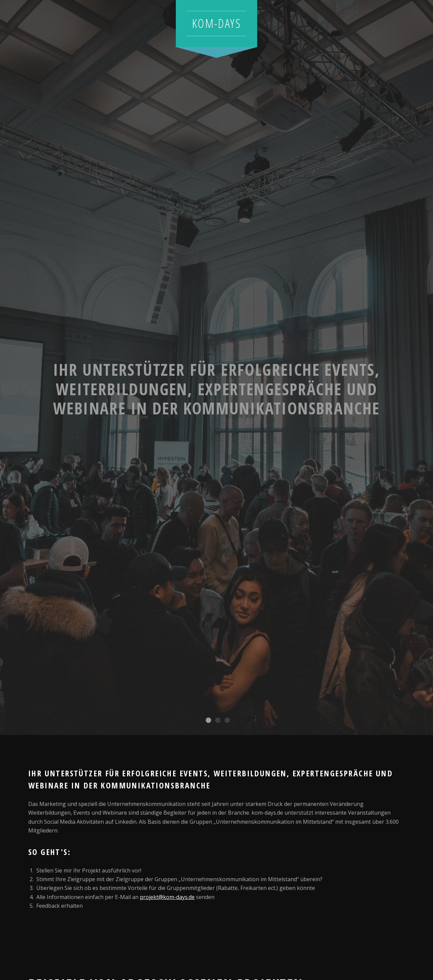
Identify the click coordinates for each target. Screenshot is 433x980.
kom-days (216, 23)
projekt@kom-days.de (167, 897)
